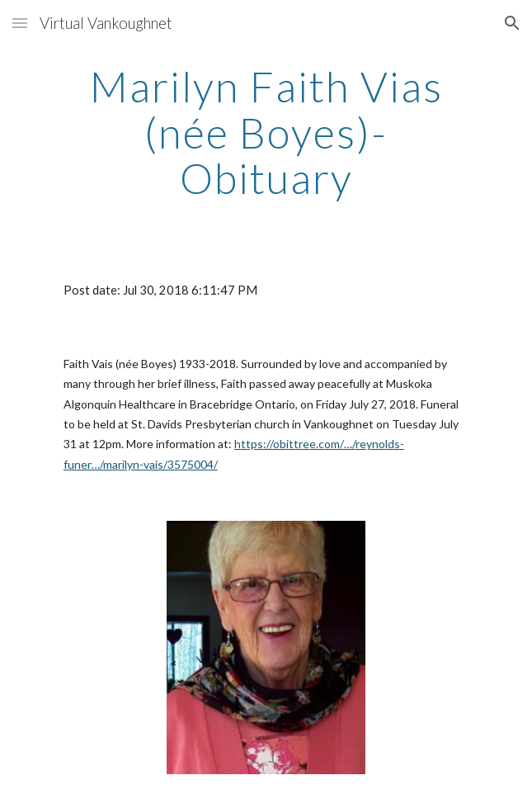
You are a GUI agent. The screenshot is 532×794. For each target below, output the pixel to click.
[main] (266, 132)
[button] (20, 23)
